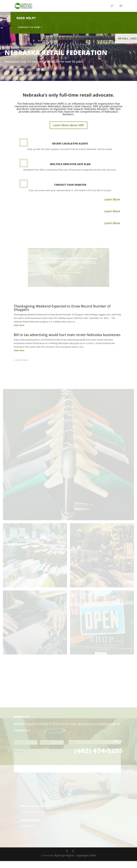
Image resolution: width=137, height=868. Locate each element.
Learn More (112, 199)
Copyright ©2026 (86, 863)
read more (19, 325)
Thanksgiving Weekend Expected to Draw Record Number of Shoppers (62, 308)
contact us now (68, 27)
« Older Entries (21, 360)
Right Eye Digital (64, 863)
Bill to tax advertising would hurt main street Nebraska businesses (67, 335)
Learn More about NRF (68, 125)
